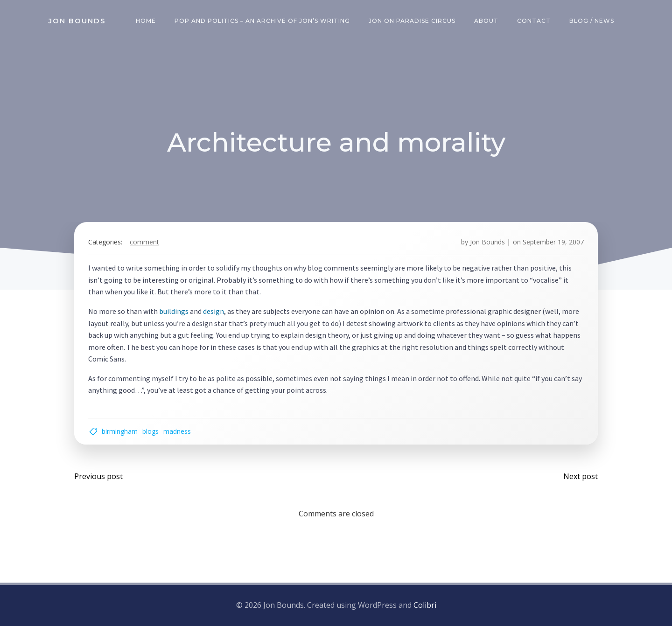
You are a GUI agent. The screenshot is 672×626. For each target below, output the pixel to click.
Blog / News (592, 21)
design (213, 311)
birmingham (120, 431)
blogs (150, 431)
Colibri (425, 605)
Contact (534, 21)
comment (144, 242)
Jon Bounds (487, 242)
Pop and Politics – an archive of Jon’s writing (262, 21)
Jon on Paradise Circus (412, 21)
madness (177, 431)
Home (146, 21)
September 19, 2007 (553, 242)
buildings (174, 311)
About (486, 21)
